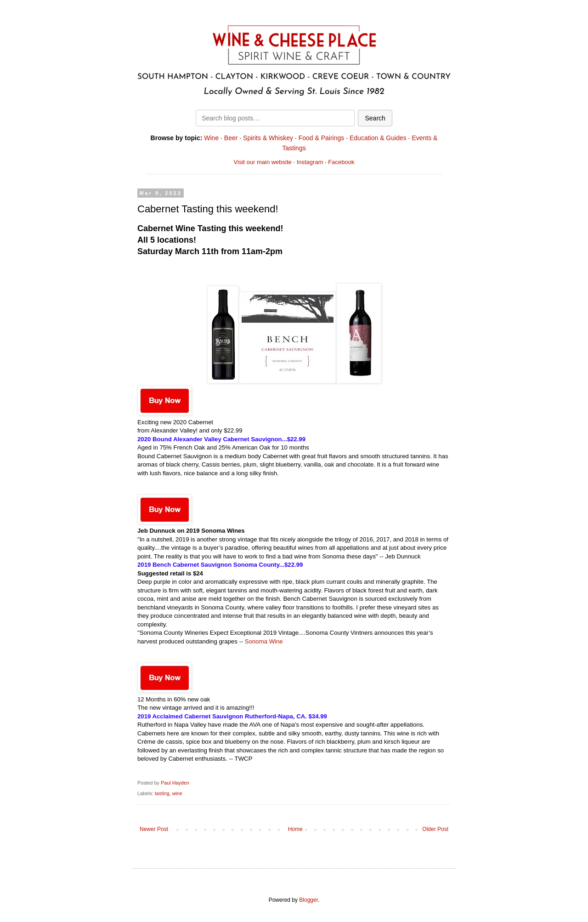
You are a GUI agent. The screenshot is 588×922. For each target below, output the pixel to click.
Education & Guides (378, 138)
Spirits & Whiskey (268, 138)
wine (177, 793)
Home (295, 829)
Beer (231, 138)
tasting (162, 793)
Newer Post (154, 829)
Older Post (435, 829)
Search (375, 118)
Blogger (308, 900)
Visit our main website (263, 162)
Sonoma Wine (263, 641)
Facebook (341, 162)
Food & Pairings (322, 138)
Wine (211, 138)
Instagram (310, 162)
